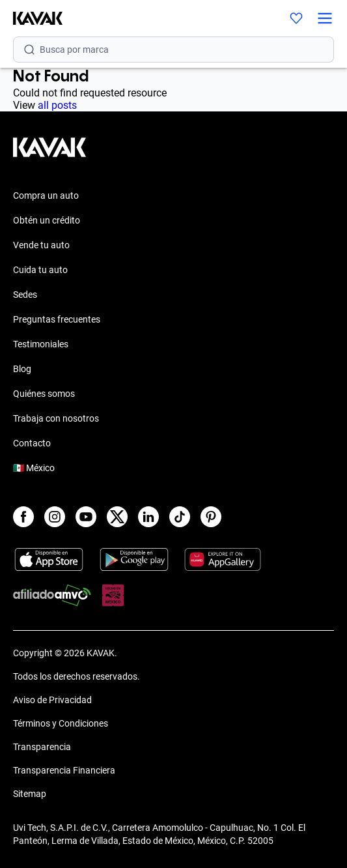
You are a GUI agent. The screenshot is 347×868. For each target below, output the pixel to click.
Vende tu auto (41, 245)
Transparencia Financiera (64, 770)
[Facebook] (23, 517)
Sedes (25, 295)
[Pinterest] (211, 517)
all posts (57, 105)
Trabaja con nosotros (56, 418)
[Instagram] (55, 517)
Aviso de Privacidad (52, 700)
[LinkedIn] (148, 517)
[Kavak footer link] (49, 154)
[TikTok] (180, 517)
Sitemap (30, 794)
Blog (22, 369)
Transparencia (42, 747)
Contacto (32, 443)
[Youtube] (86, 517)
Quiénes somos (44, 394)
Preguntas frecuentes (57, 319)
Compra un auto (46, 195)
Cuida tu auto (40, 270)
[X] (117, 517)
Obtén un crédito (47, 220)
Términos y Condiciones (61, 723)
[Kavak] (31, 18)
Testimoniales (41, 344)
